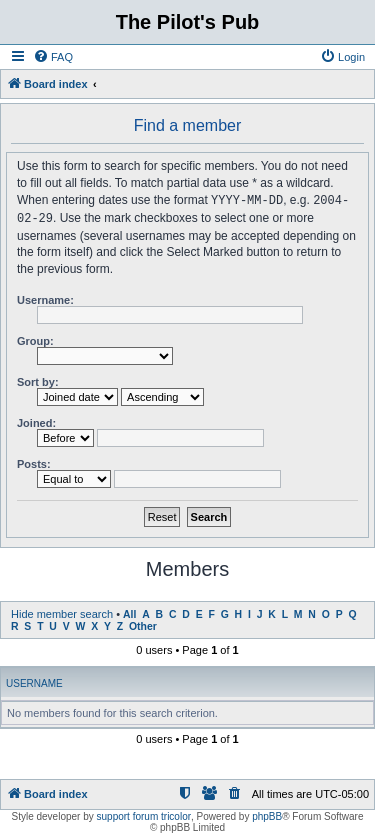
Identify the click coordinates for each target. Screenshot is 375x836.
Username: (45, 298)
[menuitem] (53, 57)
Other (143, 624)
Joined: (36, 421)
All (129, 612)
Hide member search (62, 612)
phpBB (267, 814)
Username (34, 681)
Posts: (34, 462)
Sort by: (38, 380)
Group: (35, 339)
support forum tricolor (144, 814)
